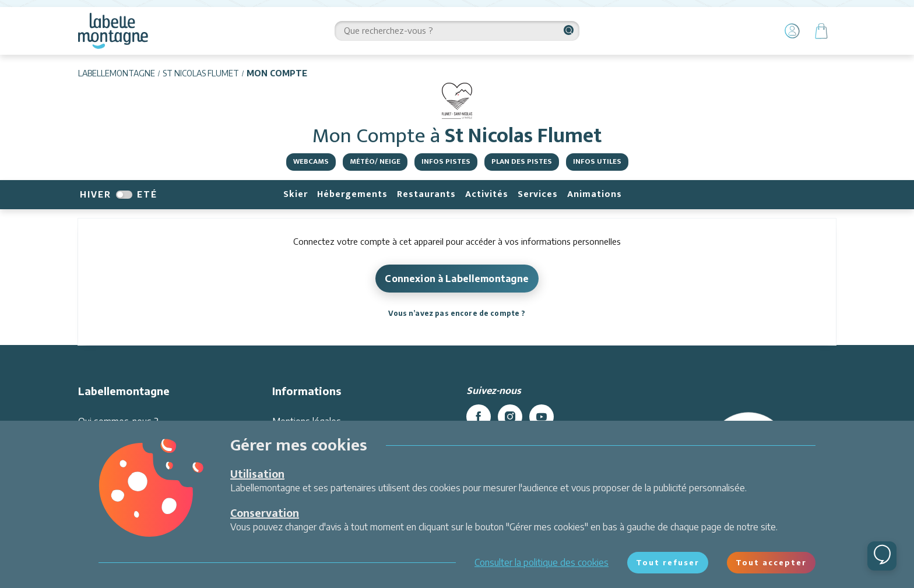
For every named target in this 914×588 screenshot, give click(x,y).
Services (538, 194)
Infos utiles (597, 161)
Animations (595, 194)
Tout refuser (668, 562)
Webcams (311, 161)
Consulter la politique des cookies (542, 562)
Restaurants (426, 194)
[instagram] (510, 417)
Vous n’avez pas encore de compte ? (457, 313)
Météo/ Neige (375, 161)
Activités (487, 194)
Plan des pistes (522, 161)
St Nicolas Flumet (201, 73)
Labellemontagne (117, 73)
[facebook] (479, 417)
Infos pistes (446, 161)
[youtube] (542, 417)
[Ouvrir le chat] (882, 556)
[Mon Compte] (792, 31)
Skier (296, 194)
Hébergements (352, 194)
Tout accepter (771, 562)
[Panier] (821, 31)
